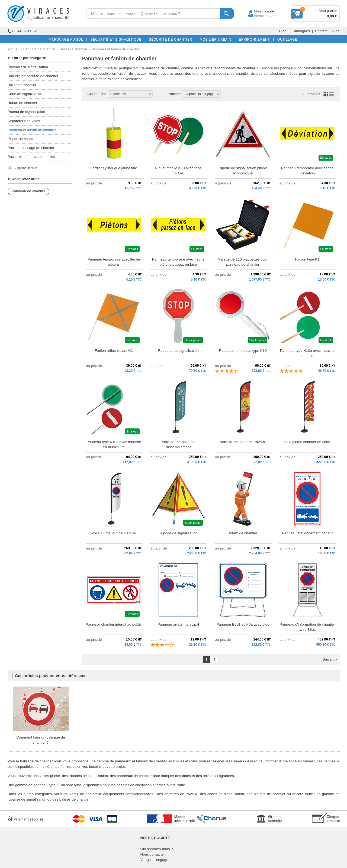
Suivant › (330, 659)
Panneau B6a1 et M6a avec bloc (243, 624)
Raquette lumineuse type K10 (243, 351)
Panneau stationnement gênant (307, 533)
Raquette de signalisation (178, 351)
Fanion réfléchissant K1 (114, 351)
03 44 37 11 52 (22, 31)
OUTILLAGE (286, 40)
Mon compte (259, 11)
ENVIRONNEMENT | (255, 40)
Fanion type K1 (307, 259)
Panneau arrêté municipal (178, 624)
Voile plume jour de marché (114, 533)
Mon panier (328, 11)
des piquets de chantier (266, 794)
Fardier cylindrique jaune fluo (114, 168)
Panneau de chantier (28, 191)
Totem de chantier (243, 533)
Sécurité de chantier (39, 49)
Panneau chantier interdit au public (114, 624)
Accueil (13, 49)
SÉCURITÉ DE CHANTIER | (172, 40)
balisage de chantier (163, 68)
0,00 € (332, 16)
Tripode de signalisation (178, 533)
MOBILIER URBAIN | (217, 40)
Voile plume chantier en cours (307, 442)
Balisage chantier (73, 49)
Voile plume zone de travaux (243, 442)
